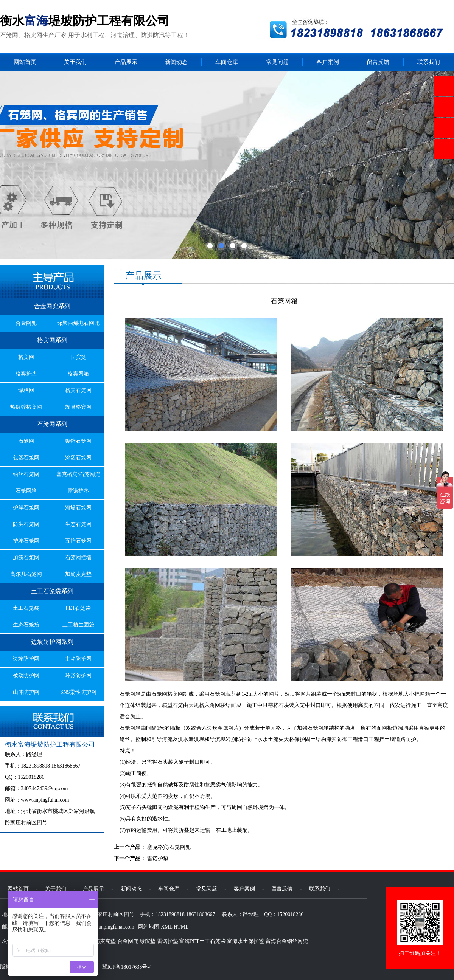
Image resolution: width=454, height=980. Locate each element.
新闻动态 (176, 62)
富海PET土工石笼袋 (203, 941)
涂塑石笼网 (78, 458)
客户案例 (328, 62)
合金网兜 (26, 323)
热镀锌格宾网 (26, 407)
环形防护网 (78, 675)
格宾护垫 (26, 374)
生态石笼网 (78, 524)
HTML (181, 927)
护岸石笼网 (26, 508)
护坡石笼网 (26, 541)
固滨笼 (78, 357)
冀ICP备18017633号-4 (127, 967)
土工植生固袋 (78, 625)
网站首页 (25, 62)
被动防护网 (26, 675)
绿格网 (26, 390)
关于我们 (75, 62)
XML (167, 927)
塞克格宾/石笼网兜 (78, 474)
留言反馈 (378, 62)
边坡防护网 (26, 659)
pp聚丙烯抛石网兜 (78, 323)
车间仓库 (227, 62)
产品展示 (126, 62)
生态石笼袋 (26, 625)
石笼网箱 (26, 491)
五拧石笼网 (78, 541)
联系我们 (429, 62)
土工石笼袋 (26, 608)
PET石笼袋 (79, 608)
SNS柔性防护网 (78, 692)
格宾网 (26, 357)
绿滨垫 (148, 941)
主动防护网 (78, 659)
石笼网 (26, 441)
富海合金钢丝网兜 (287, 941)
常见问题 (277, 62)
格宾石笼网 (78, 390)
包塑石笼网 (26, 458)
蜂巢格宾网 (78, 407)
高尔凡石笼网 (26, 574)
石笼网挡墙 (78, 557)
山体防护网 (26, 692)
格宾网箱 (78, 374)
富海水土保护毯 (246, 941)
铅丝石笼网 (26, 474)
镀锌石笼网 (78, 441)
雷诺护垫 (78, 491)
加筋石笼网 (26, 557)
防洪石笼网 (26, 524)
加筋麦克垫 (78, 574)
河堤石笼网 (78, 508)
